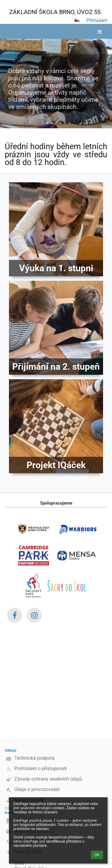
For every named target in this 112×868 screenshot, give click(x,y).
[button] (77, 20)
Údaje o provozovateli (37, 789)
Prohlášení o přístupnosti (41, 768)
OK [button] (97, 855)
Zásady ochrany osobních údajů (48, 779)
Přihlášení (97, 20)
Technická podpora (34, 758)
